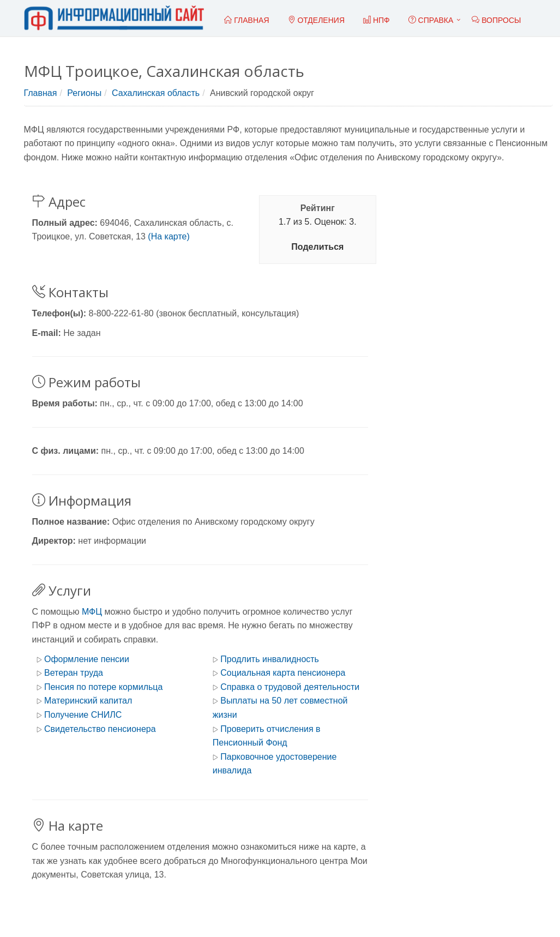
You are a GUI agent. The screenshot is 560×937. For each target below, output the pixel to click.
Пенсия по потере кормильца (103, 687)
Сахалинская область (156, 93)
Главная (41, 93)
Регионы (84, 93)
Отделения (317, 20)
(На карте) (168, 236)
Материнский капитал (88, 701)
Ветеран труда (74, 673)
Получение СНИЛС (83, 715)
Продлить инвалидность (270, 659)
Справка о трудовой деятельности (290, 687)
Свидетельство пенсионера (100, 729)
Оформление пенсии (87, 659)
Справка (431, 20)
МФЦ (92, 612)
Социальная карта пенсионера (283, 673)
